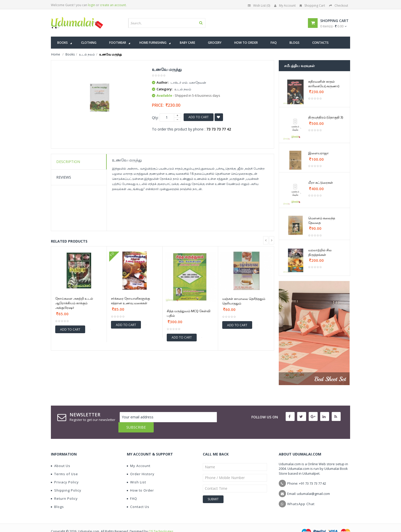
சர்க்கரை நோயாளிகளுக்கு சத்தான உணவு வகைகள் (130, 301)
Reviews (64, 177)
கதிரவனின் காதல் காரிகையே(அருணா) (324, 84)
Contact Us (138, 496)
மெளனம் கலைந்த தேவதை (322, 220)
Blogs (57, 496)
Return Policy (64, 488)
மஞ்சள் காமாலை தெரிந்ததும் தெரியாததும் (244, 301)
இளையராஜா (318, 153)
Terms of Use (64, 464)
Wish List (136, 472)
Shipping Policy (66, 480)
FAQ (132, 488)
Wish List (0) (259, 6)
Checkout (339, 6)
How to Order (140, 480)
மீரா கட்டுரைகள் (321, 182)
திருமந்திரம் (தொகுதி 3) (326, 117)
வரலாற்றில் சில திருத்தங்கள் (320, 252)
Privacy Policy (65, 472)
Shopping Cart (312, 6)
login (92, 5)
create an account (113, 5)
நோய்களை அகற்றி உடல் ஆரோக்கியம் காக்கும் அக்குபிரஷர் (74, 303)
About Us (61, 455)
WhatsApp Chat (301, 494)
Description (68, 162)
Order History (141, 464)
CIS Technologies (161, 521)
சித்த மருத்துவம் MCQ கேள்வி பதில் (189, 313)
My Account (285, 6)
